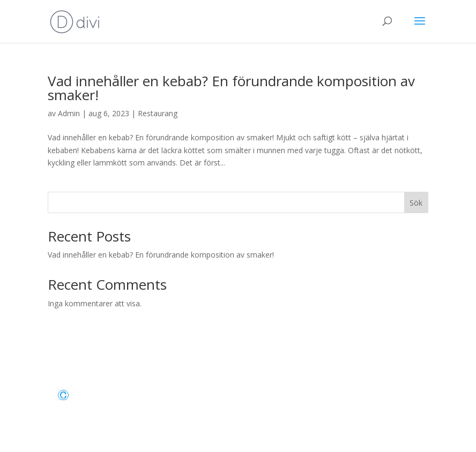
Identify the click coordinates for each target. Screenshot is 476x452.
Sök (416, 203)
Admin (69, 113)
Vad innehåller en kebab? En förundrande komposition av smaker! (231, 88)
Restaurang (158, 113)
